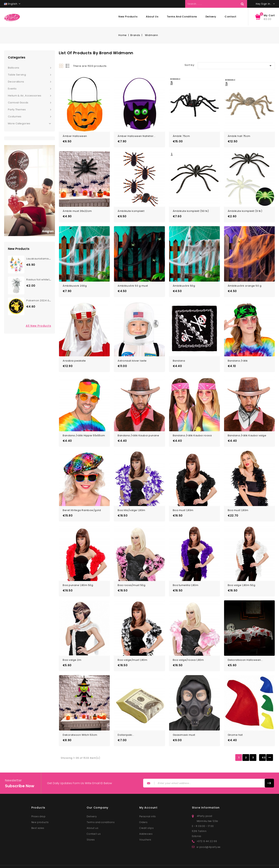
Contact (231, 17)
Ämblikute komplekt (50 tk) (191, 209)
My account (148, 798)
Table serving (17, 75)
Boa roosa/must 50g (131, 578)
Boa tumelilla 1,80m (186, 578)
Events (12, 89)
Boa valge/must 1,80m (132, 652)
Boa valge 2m (72, 652)
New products (128, 17)
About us (152, 17)
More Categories (30, 124)
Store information (206, 798)
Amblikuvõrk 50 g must (133, 283)
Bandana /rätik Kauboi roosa (192, 430)
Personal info (148, 807)
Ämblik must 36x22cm (77, 209)
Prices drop (39, 807)
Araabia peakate (74, 357)
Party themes (17, 110)
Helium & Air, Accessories (25, 96)
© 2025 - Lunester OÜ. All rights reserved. (109, 863)
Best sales (38, 819)
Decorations (16, 82)
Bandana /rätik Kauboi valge (247, 430)
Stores (91, 831)
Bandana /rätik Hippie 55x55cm (84, 430)
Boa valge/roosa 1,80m (188, 652)
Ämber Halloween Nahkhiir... (137, 135)
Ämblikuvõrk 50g (184, 283)
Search (242, 4)
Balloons (14, 68)
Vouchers (145, 831)
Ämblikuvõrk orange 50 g (245, 283)
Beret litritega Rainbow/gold (82, 504)
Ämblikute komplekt (131, 209)
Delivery (211, 17)
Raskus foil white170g (40, 280)
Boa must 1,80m (183, 504)
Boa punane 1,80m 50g (78, 578)
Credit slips (146, 819)
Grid (61, 66)
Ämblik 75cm (181, 135)
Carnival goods (18, 103)
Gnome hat (235, 726)
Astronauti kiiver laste (132, 357)
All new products (38, 326)
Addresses (146, 825)
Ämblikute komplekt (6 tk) (245, 209)
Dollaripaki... (126, 726)
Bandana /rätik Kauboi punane (138, 430)
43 (264, 748)
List (68, 66)
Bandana (179, 357)
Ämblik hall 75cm (239, 135)
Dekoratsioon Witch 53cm (80, 726)
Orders (143, 813)
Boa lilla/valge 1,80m (131, 504)
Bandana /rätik (238, 357)
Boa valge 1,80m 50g (242, 578)
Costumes (15, 116)
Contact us (94, 825)
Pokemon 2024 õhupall (42, 300)
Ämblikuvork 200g (75, 283)
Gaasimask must (184, 726)
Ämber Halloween (75, 135)
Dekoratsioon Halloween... (245, 652)
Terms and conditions (182, 17)
